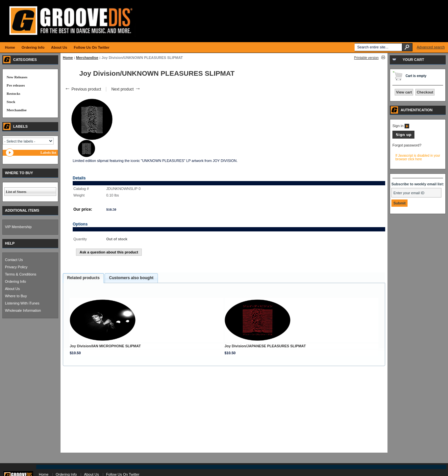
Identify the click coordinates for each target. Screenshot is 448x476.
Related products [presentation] (83, 278)
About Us (12, 289)
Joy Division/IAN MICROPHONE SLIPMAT (105, 346)
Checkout (425, 92)
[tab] (83, 278)
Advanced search (431, 47)
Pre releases (16, 85)
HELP (10, 243)
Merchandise (87, 58)
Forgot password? (407, 145)
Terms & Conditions (21, 274)
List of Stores (16, 192)
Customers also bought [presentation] (131, 278)
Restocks (13, 93)
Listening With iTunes (22, 303)
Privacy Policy (16, 267)
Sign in (401, 126)
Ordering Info (15, 281)
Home (68, 58)
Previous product (83, 89)
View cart (404, 92)
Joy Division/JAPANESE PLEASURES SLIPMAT (265, 346)
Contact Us (14, 260)
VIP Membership (18, 227)
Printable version (366, 58)
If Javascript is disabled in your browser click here (418, 157)
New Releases (17, 77)
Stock (11, 102)
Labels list (48, 152)
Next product (126, 89)
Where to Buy (16, 296)
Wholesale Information (23, 310)
